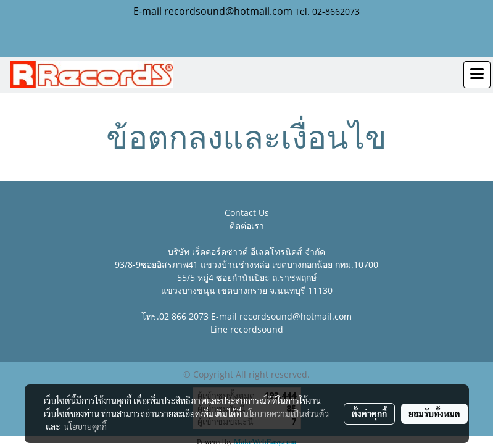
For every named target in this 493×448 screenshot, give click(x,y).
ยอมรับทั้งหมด (434, 413)
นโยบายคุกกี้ (85, 426)
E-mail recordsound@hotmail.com (213, 11)
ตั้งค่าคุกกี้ (369, 413)
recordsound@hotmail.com (296, 316)
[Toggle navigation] (477, 75)
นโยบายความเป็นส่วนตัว (286, 413)
